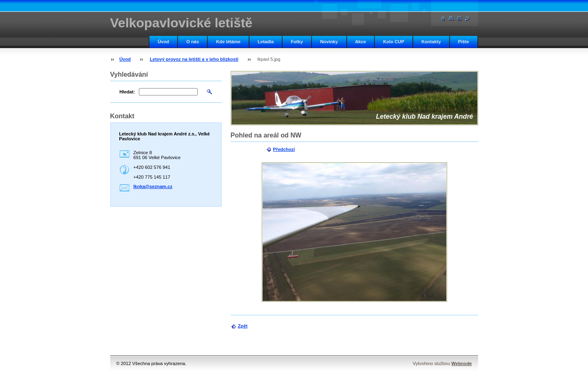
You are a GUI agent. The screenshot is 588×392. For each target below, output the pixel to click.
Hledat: (127, 92)
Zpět (243, 326)
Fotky (297, 42)
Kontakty (431, 42)
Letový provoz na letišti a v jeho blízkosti (194, 59)
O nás (193, 42)
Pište (464, 42)
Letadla (266, 42)
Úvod (163, 42)
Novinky (329, 42)
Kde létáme (228, 42)
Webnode (461, 363)
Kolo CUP (394, 42)
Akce (361, 42)
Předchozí (284, 149)
